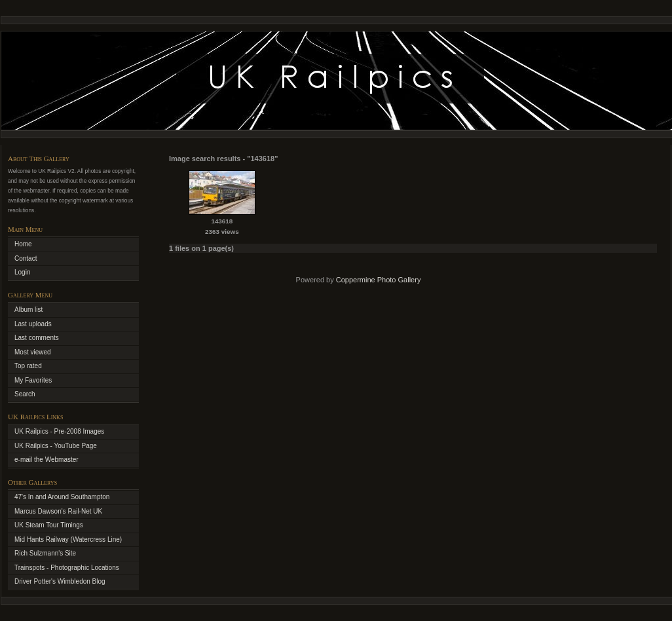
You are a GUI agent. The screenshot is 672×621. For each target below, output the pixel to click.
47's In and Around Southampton (62, 497)
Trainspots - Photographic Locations (67, 568)
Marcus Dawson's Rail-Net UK (58, 511)
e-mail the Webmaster (47, 460)
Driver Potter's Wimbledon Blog (60, 581)
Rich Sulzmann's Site (45, 553)
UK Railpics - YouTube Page (56, 446)
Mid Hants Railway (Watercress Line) (68, 539)
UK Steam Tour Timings (49, 525)
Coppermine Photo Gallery (379, 280)
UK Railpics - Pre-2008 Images (59, 431)
